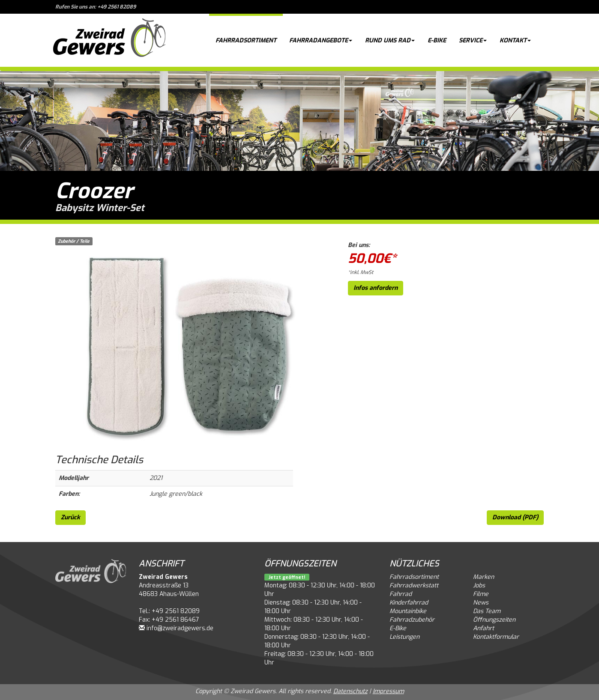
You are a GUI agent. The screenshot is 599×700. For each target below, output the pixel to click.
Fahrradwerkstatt (414, 585)
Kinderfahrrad (409, 603)
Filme (481, 594)
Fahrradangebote (321, 40)
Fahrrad (401, 594)
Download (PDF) (515, 517)
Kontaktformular (496, 637)
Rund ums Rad (390, 40)
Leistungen (404, 637)
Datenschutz (350, 691)
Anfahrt (484, 628)
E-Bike (437, 40)
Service (473, 40)
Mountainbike (408, 611)
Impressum (388, 691)
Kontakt (515, 40)
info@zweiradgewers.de (180, 628)
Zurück (70, 517)
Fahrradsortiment (246, 40)
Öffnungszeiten (494, 620)
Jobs (479, 585)
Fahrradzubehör (412, 620)
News (481, 603)
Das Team (487, 611)
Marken (484, 577)
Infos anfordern (376, 288)
